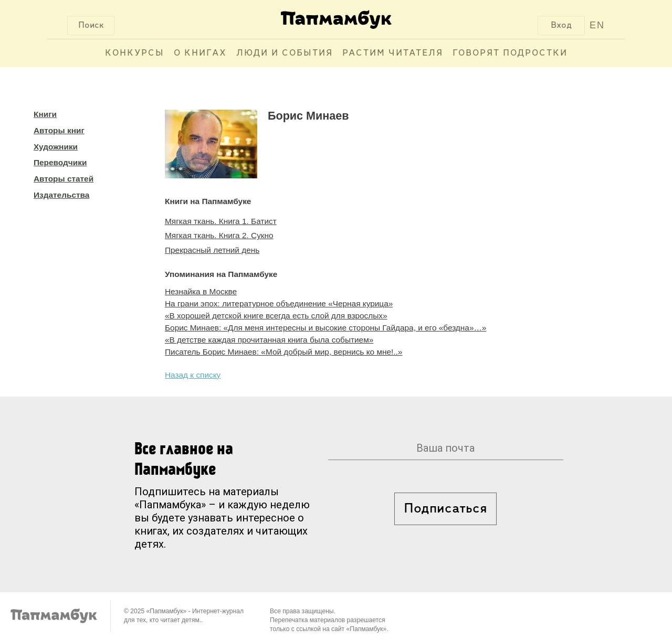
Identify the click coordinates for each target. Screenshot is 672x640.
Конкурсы (135, 53)
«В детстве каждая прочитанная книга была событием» (269, 340)
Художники (56, 147)
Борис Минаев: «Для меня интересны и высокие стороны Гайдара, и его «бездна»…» (325, 328)
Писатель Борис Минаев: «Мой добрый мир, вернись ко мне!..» (283, 352)
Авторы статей (64, 179)
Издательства (61, 195)
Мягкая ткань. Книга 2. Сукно (219, 235)
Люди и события (285, 53)
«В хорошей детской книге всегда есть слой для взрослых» (276, 316)
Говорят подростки (510, 53)
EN (597, 25)
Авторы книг (59, 130)
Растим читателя (393, 53)
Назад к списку (193, 375)
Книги (45, 114)
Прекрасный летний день (212, 250)
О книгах (200, 53)
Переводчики (60, 162)
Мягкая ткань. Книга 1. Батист (221, 221)
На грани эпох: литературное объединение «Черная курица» (279, 303)
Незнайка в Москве (201, 291)
